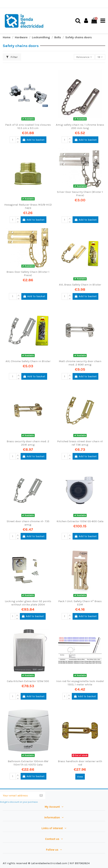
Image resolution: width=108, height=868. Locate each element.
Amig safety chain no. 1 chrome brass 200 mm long (80, 126)
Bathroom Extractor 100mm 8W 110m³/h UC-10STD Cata (28, 763)
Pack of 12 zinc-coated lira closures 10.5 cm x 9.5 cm (28, 126)
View (80, 777)
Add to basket (33, 140)
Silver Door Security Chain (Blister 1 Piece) (80, 194)
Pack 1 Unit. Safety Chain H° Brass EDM (80, 603)
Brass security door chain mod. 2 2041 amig (28, 443)
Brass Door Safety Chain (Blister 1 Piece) (28, 273)
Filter (12, 57)
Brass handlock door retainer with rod (80, 763)
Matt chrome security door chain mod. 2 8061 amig (80, 363)
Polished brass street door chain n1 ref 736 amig (80, 443)
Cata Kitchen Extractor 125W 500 (28, 681)
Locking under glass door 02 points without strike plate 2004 (28, 603)
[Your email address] (18, 796)
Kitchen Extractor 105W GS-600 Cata (80, 521)
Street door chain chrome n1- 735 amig (28, 523)
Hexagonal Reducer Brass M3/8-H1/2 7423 (28, 206)
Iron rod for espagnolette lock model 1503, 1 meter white (80, 683)
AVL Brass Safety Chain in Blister (80, 285)
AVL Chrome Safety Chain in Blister (28, 361)
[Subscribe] (41, 796)
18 (100, 57)
